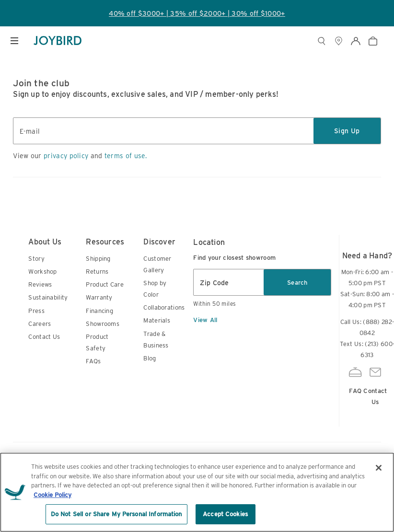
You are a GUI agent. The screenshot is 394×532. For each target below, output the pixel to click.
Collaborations (164, 307)
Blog (150, 358)
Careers (40, 324)
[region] (197, 492)
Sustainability (48, 297)
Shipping (98, 259)
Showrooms (103, 324)
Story (36, 259)
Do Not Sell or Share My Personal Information (116, 514)
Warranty (99, 297)
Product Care (105, 284)
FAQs (93, 361)
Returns (97, 272)
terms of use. (126, 156)
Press (36, 311)
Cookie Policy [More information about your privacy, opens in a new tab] (52, 495)
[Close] (379, 468)
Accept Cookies (225, 514)
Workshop (42, 272)
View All (205, 320)
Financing (99, 311)
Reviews (40, 284)
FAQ (355, 379)
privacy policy (66, 156)
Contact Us (44, 337)
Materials (157, 320)
